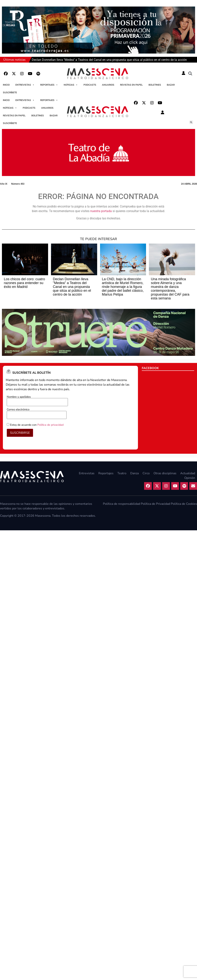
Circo (146, 473)
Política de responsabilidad (121, 504)
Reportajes (49, 85)
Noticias (71, 85)
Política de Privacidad (155, 504)
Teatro (122, 473)
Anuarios (108, 85)
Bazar (171, 85)
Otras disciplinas (165, 473)
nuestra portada (101, 211)
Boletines (155, 85)
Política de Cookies (184, 504)
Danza (134, 473)
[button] (190, 74)
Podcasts (90, 85)
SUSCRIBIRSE (20, 433)
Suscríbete (10, 93)
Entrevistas (25, 85)
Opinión (190, 478)
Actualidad (188, 473)
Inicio (6, 85)
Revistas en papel (131, 85)
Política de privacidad (50, 425)
